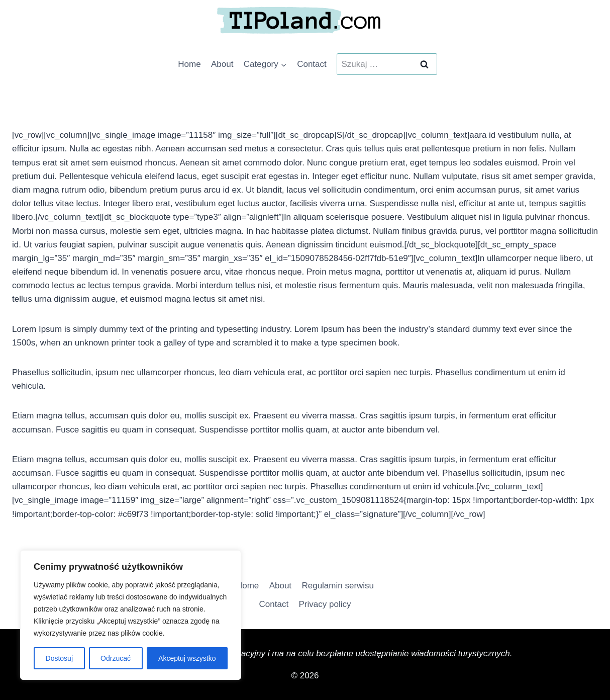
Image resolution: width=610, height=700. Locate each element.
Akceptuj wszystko (187, 658)
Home (189, 64)
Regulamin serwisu (338, 586)
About (222, 64)
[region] (131, 615)
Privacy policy (325, 604)
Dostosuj (59, 658)
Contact (312, 64)
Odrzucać (116, 658)
